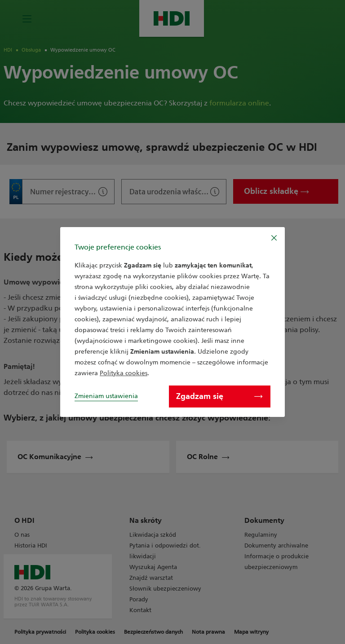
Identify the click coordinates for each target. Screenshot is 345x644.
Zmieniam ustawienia (106, 396)
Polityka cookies (124, 373)
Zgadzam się (219, 396)
